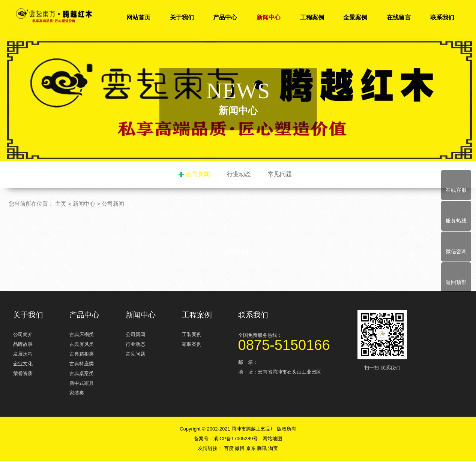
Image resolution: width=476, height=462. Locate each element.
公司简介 (23, 336)
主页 (61, 205)
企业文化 (23, 365)
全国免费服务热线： (294, 342)
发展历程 (23, 355)
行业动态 (239, 174)
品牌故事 (23, 345)
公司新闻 (198, 174)
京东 (252, 449)
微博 (240, 449)
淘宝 (273, 449)
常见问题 (280, 174)
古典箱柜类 (82, 355)
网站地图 (272, 440)
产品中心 (225, 17)
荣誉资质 (23, 375)
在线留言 (399, 17)
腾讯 (263, 449)
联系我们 (442, 17)
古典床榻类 (82, 336)
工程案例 (312, 17)
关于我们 (182, 17)
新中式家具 (82, 384)
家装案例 (192, 345)
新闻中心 (269, 17)
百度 (230, 449)
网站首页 (138, 17)
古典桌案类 (82, 375)
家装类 (77, 394)
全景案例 (355, 17)
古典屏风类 (82, 345)
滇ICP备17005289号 (236, 440)
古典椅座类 (82, 365)
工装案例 (192, 336)
